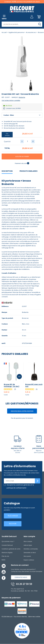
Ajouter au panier (22, 156)
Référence (5, 306)
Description (7, 171)
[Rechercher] (40, 24)
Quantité (7, 142)
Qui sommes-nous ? (8, 541)
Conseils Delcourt (7, 545)
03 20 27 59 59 (22, 584)
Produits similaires (28, 171)
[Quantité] (27, 141)
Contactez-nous (21, 577)
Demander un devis (30, 553)
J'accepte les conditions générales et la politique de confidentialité (20, 487)
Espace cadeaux (29, 560)
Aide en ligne (28, 545)
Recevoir (13, 524)
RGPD (3, 560)
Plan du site (5, 556)
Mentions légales (7, 553)
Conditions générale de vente (11, 549)
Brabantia (22, 97)
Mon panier (27, 556)
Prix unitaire (7, 135)
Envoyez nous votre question (22, 411)
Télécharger (13, 516)
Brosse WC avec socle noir (34, 385)
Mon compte (28, 541)
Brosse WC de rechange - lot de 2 (12, 385)
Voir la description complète (11, 101)
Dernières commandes (31, 549)
